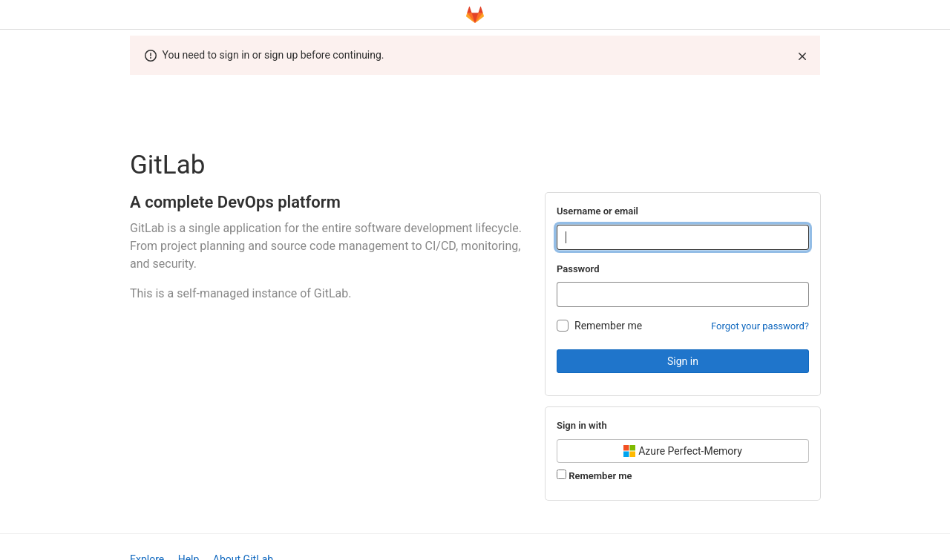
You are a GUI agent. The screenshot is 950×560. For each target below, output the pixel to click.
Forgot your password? (760, 326)
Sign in (683, 361)
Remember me (608, 326)
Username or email (597, 211)
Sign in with (582, 425)
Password (578, 269)
